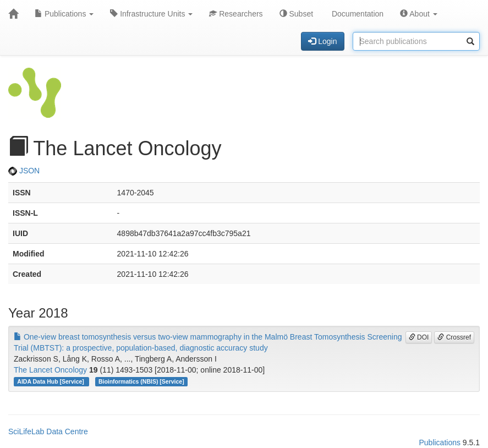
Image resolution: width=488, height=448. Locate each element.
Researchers (236, 14)
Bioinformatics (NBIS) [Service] (141, 381)
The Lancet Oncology (50, 370)
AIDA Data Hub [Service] (51, 381)
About (419, 14)
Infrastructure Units (151, 14)
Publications (64, 14)
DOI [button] (419, 337)
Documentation (357, 14)
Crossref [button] (454, 337)
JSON (24, 171)
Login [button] (322, 41)
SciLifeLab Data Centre (48, 431)
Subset (296, 14)
